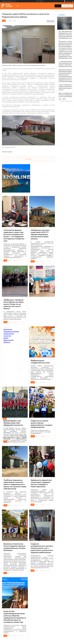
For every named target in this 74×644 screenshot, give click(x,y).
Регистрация (67, 6)
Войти (58, 6)
